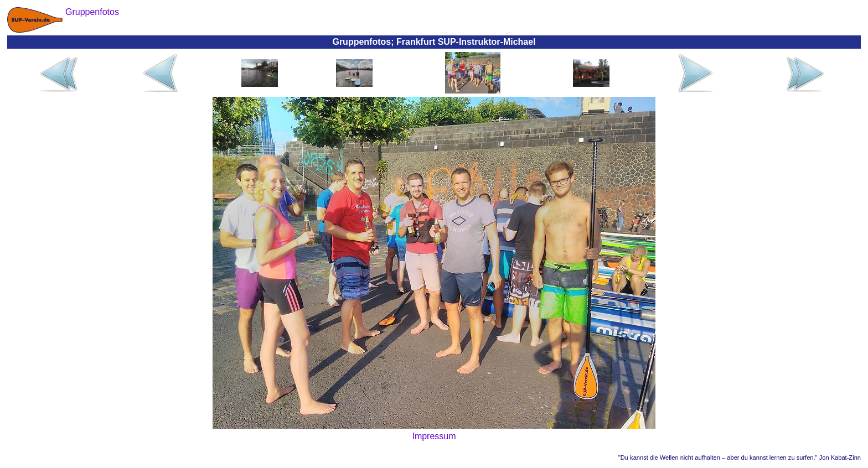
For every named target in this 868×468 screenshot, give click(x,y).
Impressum (434, 436)
